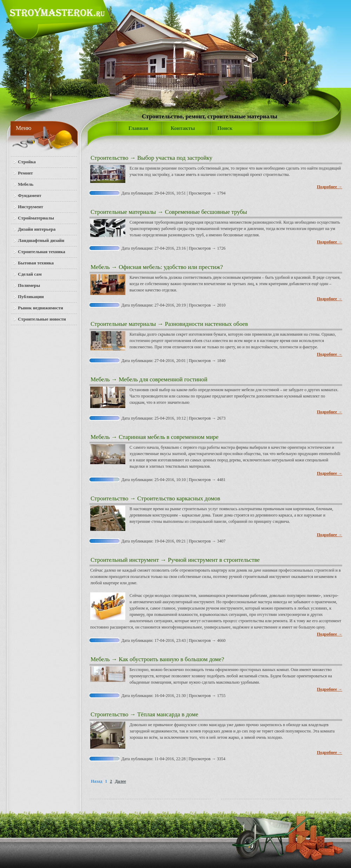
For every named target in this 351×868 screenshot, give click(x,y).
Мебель (100, 267)
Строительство (109, 158)
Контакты (183, 128)
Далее (120, 781)
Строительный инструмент (125, 560)
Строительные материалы (123, 212)
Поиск (225, 128)
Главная (138, 128)
